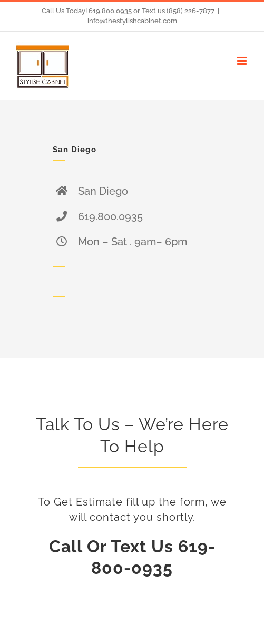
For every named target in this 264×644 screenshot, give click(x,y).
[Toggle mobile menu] (243, 61)
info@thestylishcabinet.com (132, 21)
